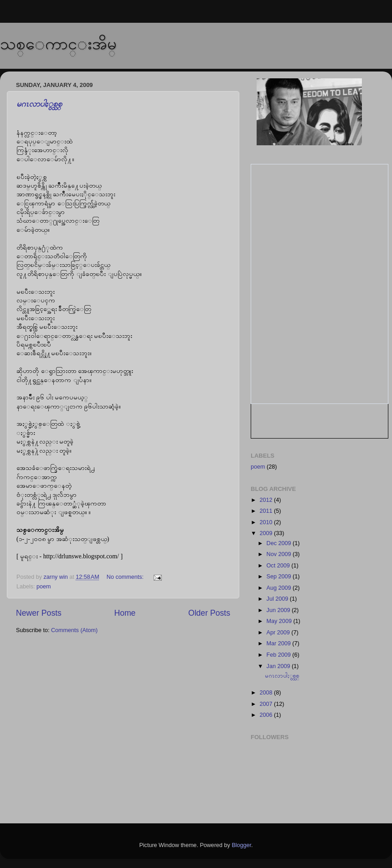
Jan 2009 (279, 666)
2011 (267, 511)
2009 (267, 533)
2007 (267, 704)
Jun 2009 (279, 610)
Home (125, 613)
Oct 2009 (279, 566)
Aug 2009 (280, 588)
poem (44, 587)
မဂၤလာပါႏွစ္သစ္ (39, 104)
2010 (267, 522)
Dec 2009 (280, 543)
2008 (267, 693)
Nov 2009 (280, 554)
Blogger (241, 845)
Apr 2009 (279, 633)
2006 (267, 715)
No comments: (126, 577)
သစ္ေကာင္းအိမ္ (58, 43)
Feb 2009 (280, 655)
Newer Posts (39, 613)
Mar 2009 (280, 643)
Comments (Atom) (74, 630)
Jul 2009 (278, 599)
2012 (267, 500)
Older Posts (209, 613)
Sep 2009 (280, 577)
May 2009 (280, 621)
